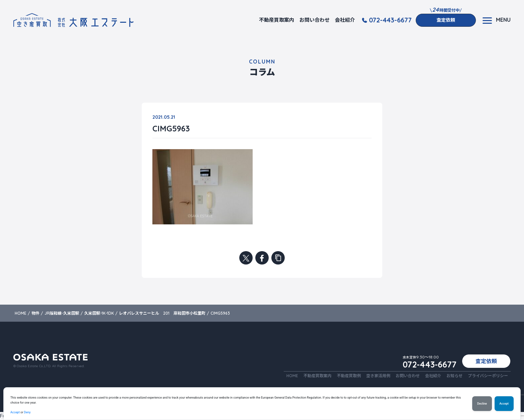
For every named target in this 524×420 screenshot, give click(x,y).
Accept (15, 412)
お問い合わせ (314, 20)
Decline (482, 404)
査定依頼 (446, 20)
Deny (27, 412)
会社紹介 (345, 20)
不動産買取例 (349, 376)
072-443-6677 (390, 20)
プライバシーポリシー (488, 376)
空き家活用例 (378, 376)
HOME (292, 376)
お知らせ (454, 376)
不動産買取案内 (277, 20)
